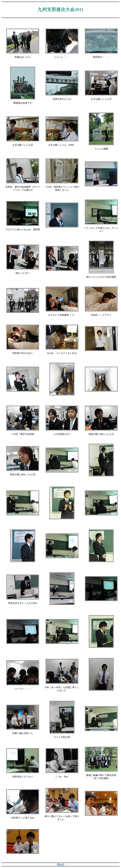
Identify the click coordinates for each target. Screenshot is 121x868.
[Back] (61, 864)
